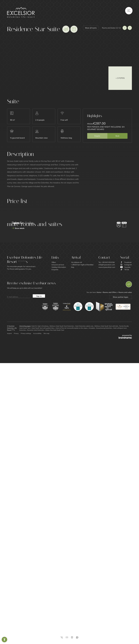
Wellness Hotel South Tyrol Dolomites (62, 607)
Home (99, 573)
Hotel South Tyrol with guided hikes (43, 609)
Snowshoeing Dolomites (104, 609)
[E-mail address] (19, 577)
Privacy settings (26, 614)
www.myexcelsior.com (107, 548)
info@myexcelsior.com (107, 546)
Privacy (16, 614)
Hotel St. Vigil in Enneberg (40, 607)
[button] (4, 640)
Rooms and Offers (110, 573)
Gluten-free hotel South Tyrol (55, 611)
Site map (46, 614)
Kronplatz (92, 609)
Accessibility (37, 614)
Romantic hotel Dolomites (36, 611)
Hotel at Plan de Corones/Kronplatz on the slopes (72, 609)
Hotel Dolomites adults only (84, 607)
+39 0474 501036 (108, 543)
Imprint (9, 614)
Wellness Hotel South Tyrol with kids (106, 607)
